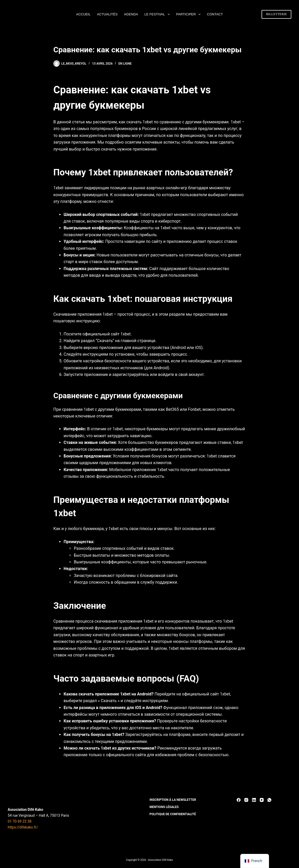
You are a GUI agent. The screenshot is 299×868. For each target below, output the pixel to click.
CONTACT (215, 14)
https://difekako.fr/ (23, 827)
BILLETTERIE (276, 14)
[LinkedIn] (254, 800)
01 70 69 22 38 (20, 821)
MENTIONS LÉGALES (164, 807)
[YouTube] (262, 800)
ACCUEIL (83, 14)
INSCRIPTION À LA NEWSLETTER (173, 800)
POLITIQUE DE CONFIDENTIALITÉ (173, 814)
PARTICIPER (189, 14)
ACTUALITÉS (107, 14)
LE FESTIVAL (158, 14)
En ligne (125, 64)
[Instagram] (246, 800)
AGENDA (131, 14)
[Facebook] (239, 800)
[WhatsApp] (269, 800)
